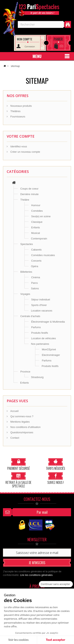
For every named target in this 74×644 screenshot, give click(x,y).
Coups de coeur (29, 189)
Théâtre (25, 200)
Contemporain (39, 239)
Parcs (34, 283)
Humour (36, 205)
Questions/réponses (21, 432)
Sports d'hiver (39, 305)
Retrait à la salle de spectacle (18, 480)
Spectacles (27, 244)
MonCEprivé (49, 349)
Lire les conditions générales (36, 575)
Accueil (14, 411)
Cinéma (36, 277)
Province (25, 372)
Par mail (42, 512)
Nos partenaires (40, 344)
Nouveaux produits (21, 106)
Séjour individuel (41, 300)
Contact (14, 438)
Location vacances (42, 311)
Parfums (36, 327)
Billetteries (26, 272)
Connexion (30, 46)
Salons (35, 288)
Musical (36, 233)
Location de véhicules (44, 338)
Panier (58, 39)
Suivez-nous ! (56, 478)
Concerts (36, 261)
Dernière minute (30, 194)
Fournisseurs (17, 117)
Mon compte (25, 39)
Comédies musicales (43, 255)
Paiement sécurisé (19, 464)
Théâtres (15, 111)
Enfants (36, 227)
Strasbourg (37, 377)
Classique (37, 222)
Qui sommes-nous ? (22, 416)
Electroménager (51, 355)
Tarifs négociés (55, 464)
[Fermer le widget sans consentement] (56, 584)
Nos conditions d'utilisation (25, 427)
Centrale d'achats (30, 316)
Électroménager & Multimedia (48, 322)
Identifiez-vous (18, 146)
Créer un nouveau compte (25, 152)
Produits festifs (40, 333)
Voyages (25, 294)
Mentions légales (20, 422)
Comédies (37, 211)
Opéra (35, 266)
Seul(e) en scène (41, 216)
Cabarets (36, 250)
